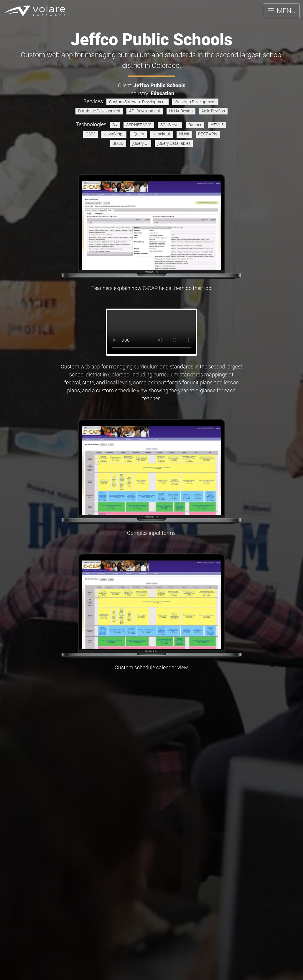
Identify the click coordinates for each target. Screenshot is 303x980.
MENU (281, 14)
